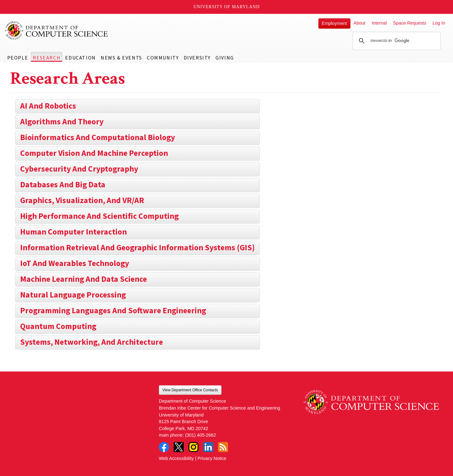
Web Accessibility (176, 458)
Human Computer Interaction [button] (73, 232)
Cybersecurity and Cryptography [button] (79, 169)
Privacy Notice (212, 458)
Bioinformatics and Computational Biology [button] (98, 137)
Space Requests (410, 23)
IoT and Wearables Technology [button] (75, 263)
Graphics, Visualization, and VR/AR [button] (82, 200)
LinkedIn (208, 447)
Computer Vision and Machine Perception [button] (94, 153)
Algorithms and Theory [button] (62, 122)
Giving (225, 58)
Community (163, 58)
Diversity (197, 58)
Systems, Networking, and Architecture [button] (92, 342)
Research (47, 58)
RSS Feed (223, 447)
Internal (379, 23)
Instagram (193, 447)
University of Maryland (227, 7)
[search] (396, 41)
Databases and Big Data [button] (63, 184)
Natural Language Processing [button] (73, 295)
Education (80, 58)
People (18, 58)
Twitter (179, 447)
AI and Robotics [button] (48, 106)
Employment (334, 23)
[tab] (137, 106)
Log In (439, 23)
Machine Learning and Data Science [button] (84, 279)
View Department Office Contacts (190, 390)
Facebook (164, 447)
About (360, 23)
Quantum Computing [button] (58, 326)
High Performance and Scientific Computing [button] (99, 216)
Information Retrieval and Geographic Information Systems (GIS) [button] (137, 247)
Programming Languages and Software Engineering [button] (113, 310)
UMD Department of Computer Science (57, 31)
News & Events (121, 58)
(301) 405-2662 (200, 435)
